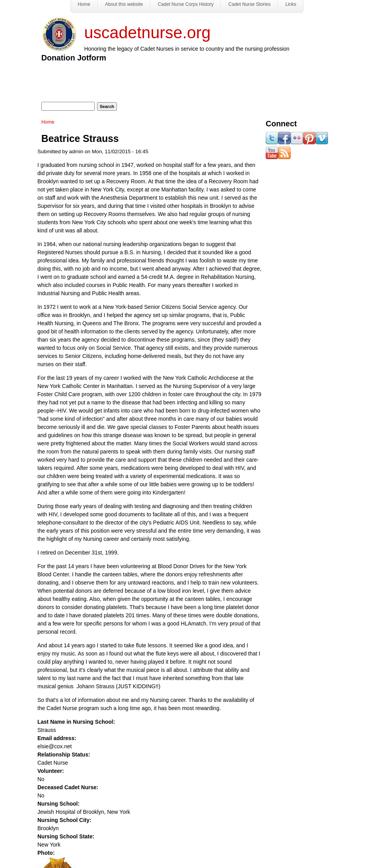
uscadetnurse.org (147, 33)
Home (48, 122)
